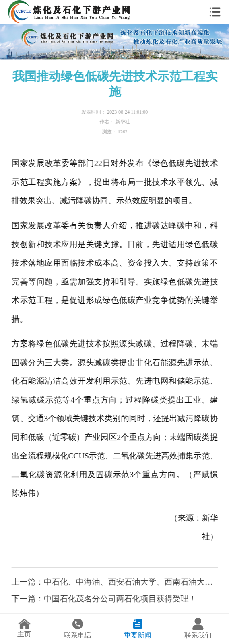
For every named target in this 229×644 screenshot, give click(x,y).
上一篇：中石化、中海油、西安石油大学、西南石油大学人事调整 (115, 582)
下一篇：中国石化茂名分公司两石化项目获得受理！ (104, 599)
